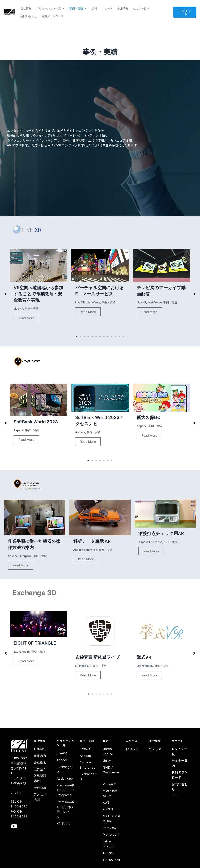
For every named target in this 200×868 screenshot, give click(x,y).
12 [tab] (120, 337)
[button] (6, 294)
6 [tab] (96, 337)
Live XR (18, 309)
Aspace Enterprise (20, 556)
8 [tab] (104, 337)
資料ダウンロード (53, 16)
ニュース (107, 8)
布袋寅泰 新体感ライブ (97, 657)
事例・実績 (78, 8)
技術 (94, 8)
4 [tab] (88, 337)
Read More (26, 318)
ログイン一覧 (185, 12)
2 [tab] (80, 337)
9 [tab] (108, 337)
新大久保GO (149, 417)
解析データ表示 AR (92, 541)
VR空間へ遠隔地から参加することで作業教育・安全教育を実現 (38, 294)
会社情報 (26, 8)
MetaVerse (93, 302)
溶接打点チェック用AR (161, 533)
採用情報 (123, 8)
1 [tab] (77, 337)
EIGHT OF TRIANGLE (35, 643)
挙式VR (144, 657)
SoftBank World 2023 (36, 422)
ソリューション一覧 (50, 8)
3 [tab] (84, 337)
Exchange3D (22, 651)
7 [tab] (100, 337)
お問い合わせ (29, 16)
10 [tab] (112, 337)
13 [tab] (123, 337)
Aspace (19, 430)
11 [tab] (116, 337)
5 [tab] (92, 337)
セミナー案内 (141, 8)
